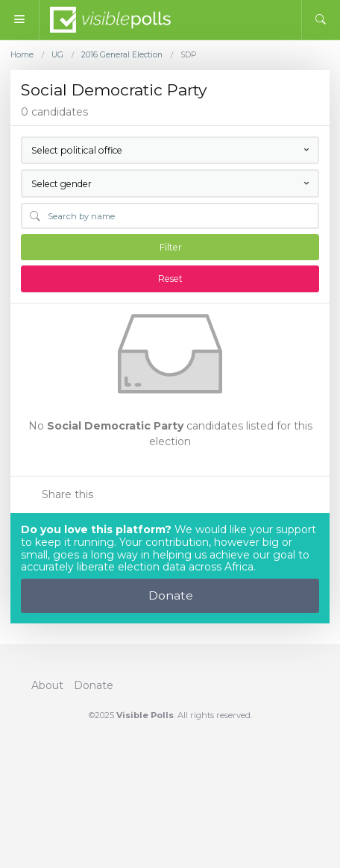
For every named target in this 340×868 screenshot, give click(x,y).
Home (22, 55)
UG (57, 55)
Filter (171, 247)
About (47, 685)
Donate (171, 595)
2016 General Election (122, 55)
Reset (170, 279)
